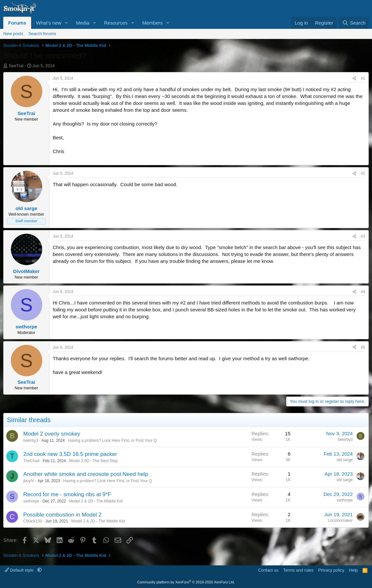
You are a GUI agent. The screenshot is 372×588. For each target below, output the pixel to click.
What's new (49, 23)
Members (152, 23)
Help (353, 570)
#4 (363, 292)
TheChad (31, 461)
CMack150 (33, 521)
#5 (363, 347)
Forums (17, 23)
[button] (66, 23)
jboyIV (29, 481)
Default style (20, 570)
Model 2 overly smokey (52, 434)
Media (83, 23)
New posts (13, 34)
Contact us (268, 570)
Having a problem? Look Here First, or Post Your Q (112, 441)
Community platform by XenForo (186, 582)
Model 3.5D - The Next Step (93, 461)
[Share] (354, 78)
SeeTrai (16, 66)
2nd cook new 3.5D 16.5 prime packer (70, 454)
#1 (363, 78)
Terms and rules (298, 570)
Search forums (42, 34)
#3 (363, 236)
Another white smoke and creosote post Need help (86, 474)
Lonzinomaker (340, 520)
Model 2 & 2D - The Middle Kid (96, 501)
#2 (363, 173)
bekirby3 (31, 441)
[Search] (354, 23)
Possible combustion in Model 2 (62, 515)
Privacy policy (331, 570)
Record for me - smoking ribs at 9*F (67, 494)
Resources (116, 23)
